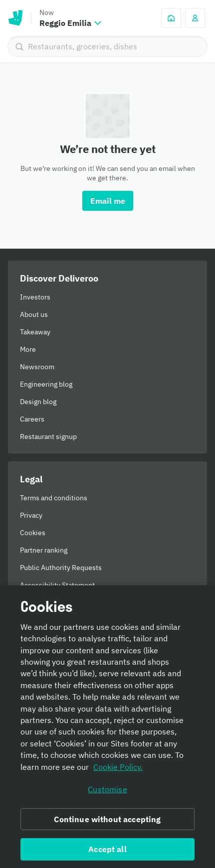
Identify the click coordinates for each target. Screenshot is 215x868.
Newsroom (37, 367)
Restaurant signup (48, 436)
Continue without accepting (107, 822)
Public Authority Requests (61, 568)
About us (34, 314)
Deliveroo (15, 18)
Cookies (33, 533)
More (28, 349)
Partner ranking (44, 550)
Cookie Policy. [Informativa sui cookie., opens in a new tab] (118, 769)
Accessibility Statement (57, 585)
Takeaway (35, 332)
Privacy (31, 515)
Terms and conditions (54, 498)
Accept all (107, 852)
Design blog (38, 402)
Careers (32, 419)
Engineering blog (46, 384)
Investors (35, 297)
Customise (107, 792)
